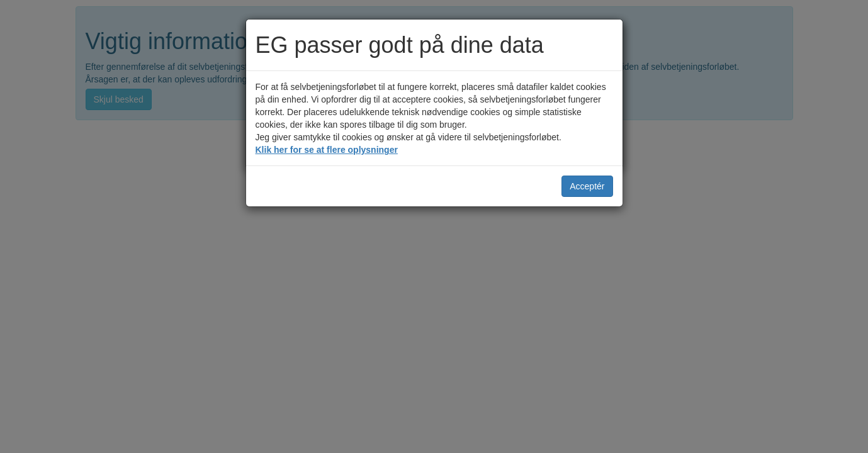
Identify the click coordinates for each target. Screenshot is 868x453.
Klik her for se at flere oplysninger (327, 150)
